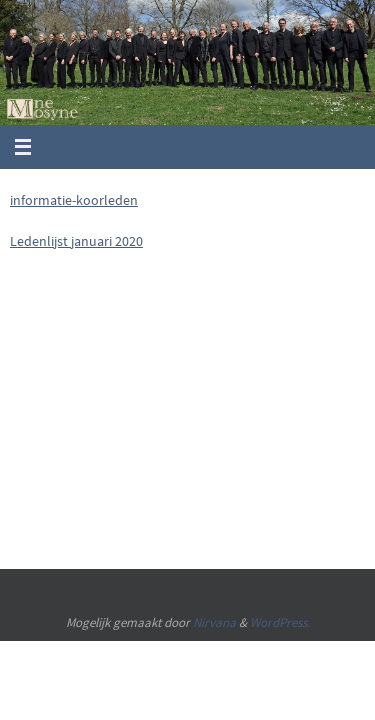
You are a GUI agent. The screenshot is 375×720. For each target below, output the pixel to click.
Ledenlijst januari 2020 (76, 241)
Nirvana (214, 622)
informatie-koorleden (74, 200)
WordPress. (280, 622)
